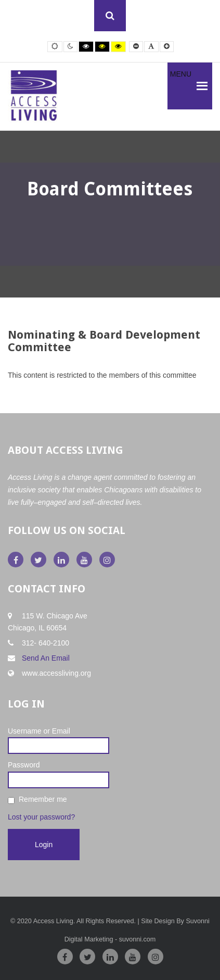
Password (24, 765)
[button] (181, 86)
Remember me (43, 799)
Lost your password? (41, 817)
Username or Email (39, 731)
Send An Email (46, 658)
